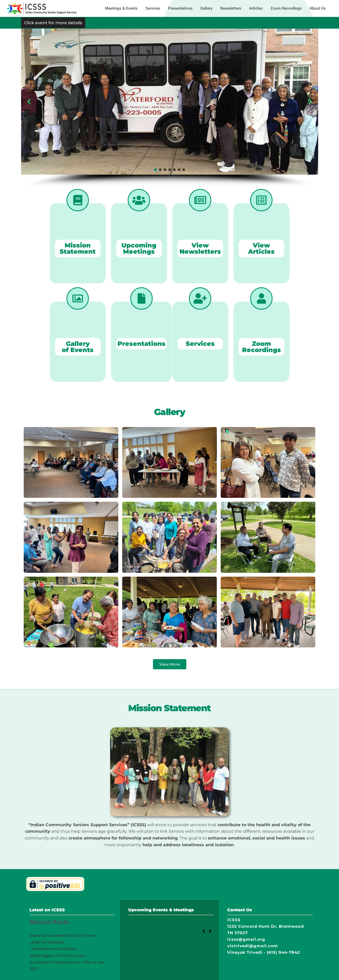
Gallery (206, 8)
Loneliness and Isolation (53, 949)
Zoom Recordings (286, 8)
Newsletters (231, 8)
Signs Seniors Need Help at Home (63, 935)
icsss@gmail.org (246, 939)
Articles (256, 8)
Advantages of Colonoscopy (57, 955)
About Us (318, 8)
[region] (170, 108)
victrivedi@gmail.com (253, 946)
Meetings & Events (121, 8)
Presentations (180, 8)
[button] (29, 101)
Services (153, 8)
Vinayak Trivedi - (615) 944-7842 (264, 952)
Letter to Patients (47, 942)
